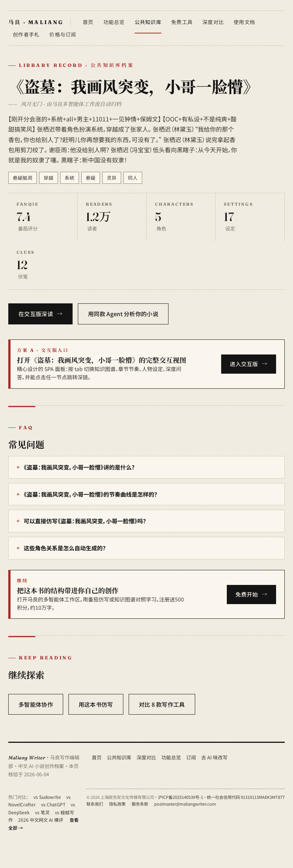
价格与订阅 (63, 34)
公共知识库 (148, 22)
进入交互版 (244, 364)
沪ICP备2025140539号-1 (181, 797)
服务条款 (140, 804)
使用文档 (244, 22)
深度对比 (213, 22)
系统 (70, 178)
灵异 (112, 178)
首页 (88, 22)
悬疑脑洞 (23, 178)
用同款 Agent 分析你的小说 (123, 314)
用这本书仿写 (96, 704)
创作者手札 (26, 34)
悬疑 (91, 178)
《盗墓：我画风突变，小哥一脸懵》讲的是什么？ (79, 467)
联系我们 (95, 804)
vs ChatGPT (53, 804)
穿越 (49, 178)
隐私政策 (117, 804)
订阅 (191, 757)
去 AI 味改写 (214, 757)
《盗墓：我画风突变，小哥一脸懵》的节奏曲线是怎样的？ (90, 494)
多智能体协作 (36, 704)
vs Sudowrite (47, 797)
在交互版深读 (36, 314)
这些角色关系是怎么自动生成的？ (65, 548)
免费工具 (182, 22)
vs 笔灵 (42, 812)
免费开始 (247, 594)
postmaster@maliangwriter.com (185, 804)
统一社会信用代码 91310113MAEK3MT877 (246, 797)
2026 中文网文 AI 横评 (41, 820)
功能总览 (114, 22)
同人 (133, 178)
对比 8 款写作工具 (162, 704)
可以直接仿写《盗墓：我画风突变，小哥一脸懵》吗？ (85, 521)
